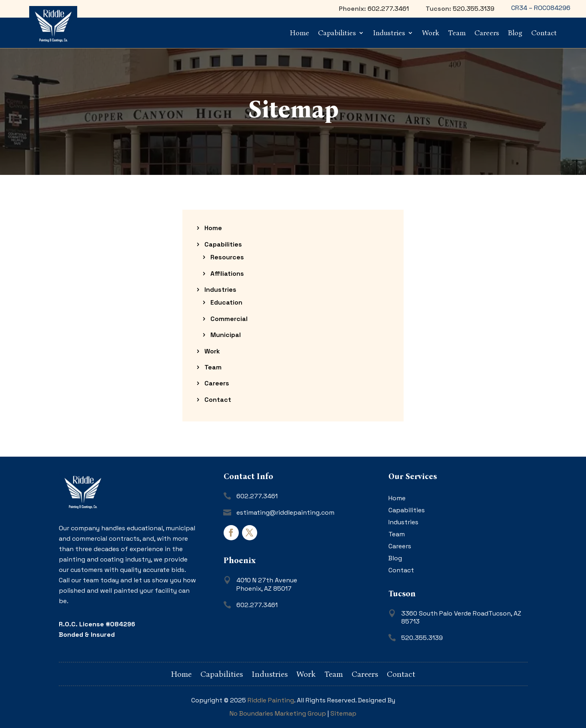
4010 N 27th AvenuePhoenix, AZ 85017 (267, 584)
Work (431, 33)
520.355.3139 (474, 9)
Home (300, 33)
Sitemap (343, 713)
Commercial (229, 319)
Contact (544, 33)
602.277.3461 (388, 9)
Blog (515, 33)
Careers (487, 33)
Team (457, 33)
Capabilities (337, 33)
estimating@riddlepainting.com (285, 512)
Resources (227, 257)
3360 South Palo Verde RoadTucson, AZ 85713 (461, 618)
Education (226, 302)
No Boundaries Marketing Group (278, 713)
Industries (389, 33)
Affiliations (227, 274)
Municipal (226, 335)
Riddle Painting (271, 700)
